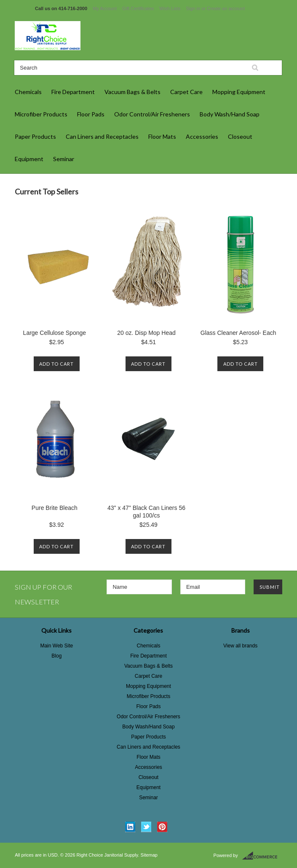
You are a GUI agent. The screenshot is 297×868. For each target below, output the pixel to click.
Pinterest (162, 827)
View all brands (240, 646)
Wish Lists (170, 8)
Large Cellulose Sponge (55, 333)
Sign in (193, 8)
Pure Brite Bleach (55, 508)
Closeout (240, 136)
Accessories (202, 136)
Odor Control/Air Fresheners (152, 114)
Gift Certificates (138, 8)
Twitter (146, 827)
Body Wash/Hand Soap (230, 114)
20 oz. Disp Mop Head (146, 333)
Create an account (226, 8)
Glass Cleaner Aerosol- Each (238, 333)
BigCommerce (262, 856)
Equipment (29, 159)
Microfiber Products (41, 114)
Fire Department (73, 92)
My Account (105, 8)
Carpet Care (186, 92)
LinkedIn (130, 827)
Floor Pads (91, 114)
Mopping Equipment (239, 92)
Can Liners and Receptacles (102, 136)
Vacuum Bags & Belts (132, 92)
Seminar (64, 159)
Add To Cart (56, 364)
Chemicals (28, 92)
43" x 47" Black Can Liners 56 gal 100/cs (146, 512)
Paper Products (35, 136)
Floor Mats (162, 136)
